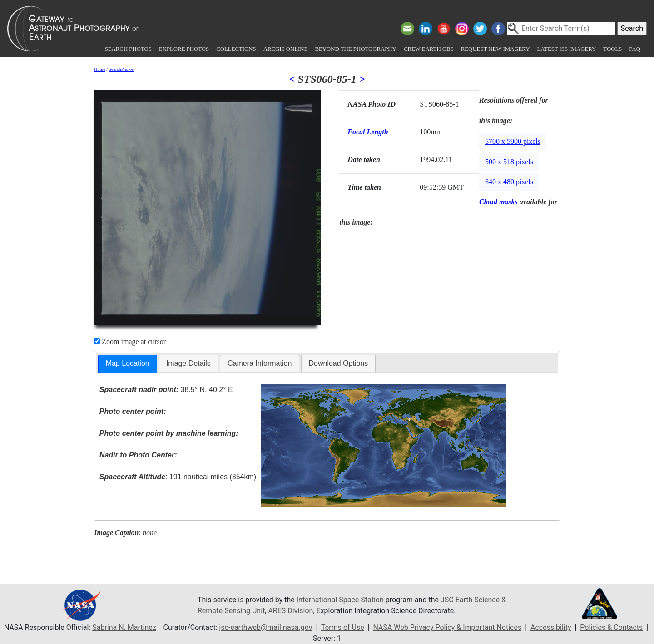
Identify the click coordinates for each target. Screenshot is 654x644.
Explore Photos (184, 49)
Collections (236, 49)
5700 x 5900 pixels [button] (513, 141)
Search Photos (128, 49)
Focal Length (368, 132)
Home (99, 69)
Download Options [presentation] (339, 363)
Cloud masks (498, 202)
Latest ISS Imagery (566, 49)
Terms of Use (343, 627)
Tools (612, 49)
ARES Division (290, 611)
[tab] (128, 364)
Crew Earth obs (429, 49)
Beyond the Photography (355, 49)
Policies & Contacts (611, 627)
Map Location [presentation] (128, 363)
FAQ (635, 49)
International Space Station (340, 600)
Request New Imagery (495, 49)
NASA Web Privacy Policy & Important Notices (447, 627)
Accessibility (551, 627)
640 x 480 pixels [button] (509, 182)
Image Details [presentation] (188, 363)
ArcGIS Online (286, 49)
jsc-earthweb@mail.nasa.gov (266, 627)
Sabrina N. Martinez (124, 627)
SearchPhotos (121, 69)
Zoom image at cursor (130, 342)
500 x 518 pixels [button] (509, 162)
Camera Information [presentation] (260, 363)
